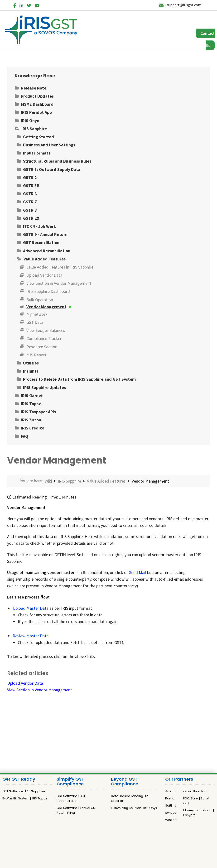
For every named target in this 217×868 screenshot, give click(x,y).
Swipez (171, 813)
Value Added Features (107, 481)
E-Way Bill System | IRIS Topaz (25, 798)
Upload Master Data (31, 608)
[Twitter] (29, 5)
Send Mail (138, 572)
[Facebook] (15, 5)
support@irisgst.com (180, 5)
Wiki (49, 481)
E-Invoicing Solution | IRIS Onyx (134, 808)
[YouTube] (37, 5)
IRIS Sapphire (70, 481)
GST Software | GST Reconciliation (71, 798)
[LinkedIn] (21, 5)
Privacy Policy (99, 839)
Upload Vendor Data (25, 683)
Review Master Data (31, 636)
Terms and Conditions (130, 839)
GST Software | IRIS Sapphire (24, 791)
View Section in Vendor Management (40, 690)
